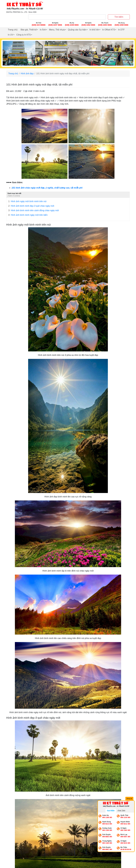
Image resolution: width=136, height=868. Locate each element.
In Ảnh (43, 30)
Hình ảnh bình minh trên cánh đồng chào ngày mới (34, 211)
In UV (10, 35)
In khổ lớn (94, 30)
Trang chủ (13, 30)
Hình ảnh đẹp (27, 74)
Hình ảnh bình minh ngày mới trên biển (28, 215)
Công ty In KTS (24, 35)
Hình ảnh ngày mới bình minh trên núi (27, 201)
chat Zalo (121, 811)
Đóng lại (129, 799)
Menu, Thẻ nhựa (57, 30)
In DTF (121, 30)
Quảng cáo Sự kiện (77, 30)
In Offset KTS (109, 30)
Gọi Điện (111, 811)
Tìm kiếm (119, 17)
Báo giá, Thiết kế (29, 30)
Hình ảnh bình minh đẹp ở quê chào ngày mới (31, 206)
